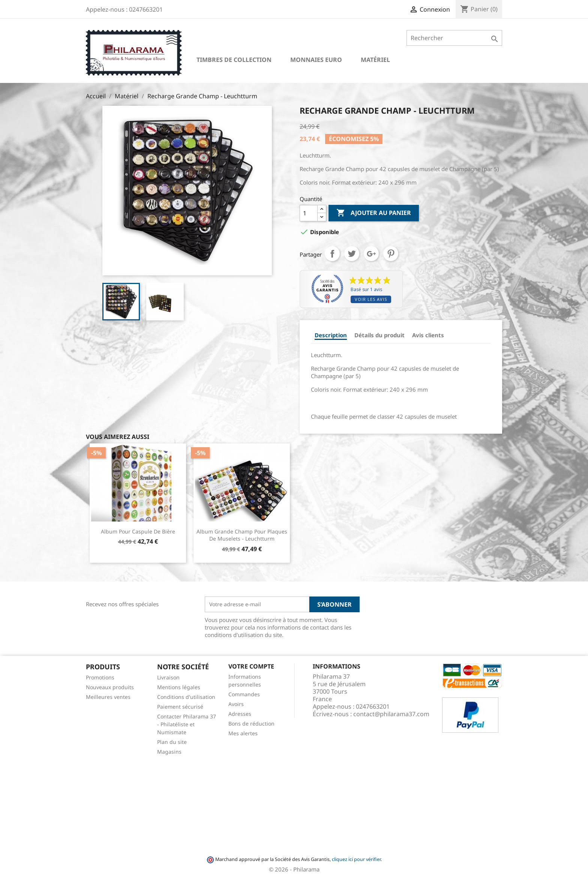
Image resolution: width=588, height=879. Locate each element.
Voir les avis (371, 299)
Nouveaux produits (110, 687)
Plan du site (172, 742)
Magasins (169, 752)
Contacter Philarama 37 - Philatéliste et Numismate (187, 724)
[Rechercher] (454, 38)
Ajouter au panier (374, 213)
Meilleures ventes (108, 697)
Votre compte (251, 666)
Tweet (352, 254)
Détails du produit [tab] (379, 335)
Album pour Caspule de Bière (138, 531)
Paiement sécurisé (180, 707)
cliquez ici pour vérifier (356, 859)
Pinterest (391, 254)
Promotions (100, 677)
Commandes (244, 694)
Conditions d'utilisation (186, 697)
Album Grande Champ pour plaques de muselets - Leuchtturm (242, 535)
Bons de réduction (251, 723)
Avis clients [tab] (428, 335)
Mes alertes (243, 733)
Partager (332, 254)
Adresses (240, 714)
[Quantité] (309, 213)
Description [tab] (331, 335)
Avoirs (236, 704)
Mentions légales (179, 687)
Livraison (168, 677)
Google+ (371, 254)
